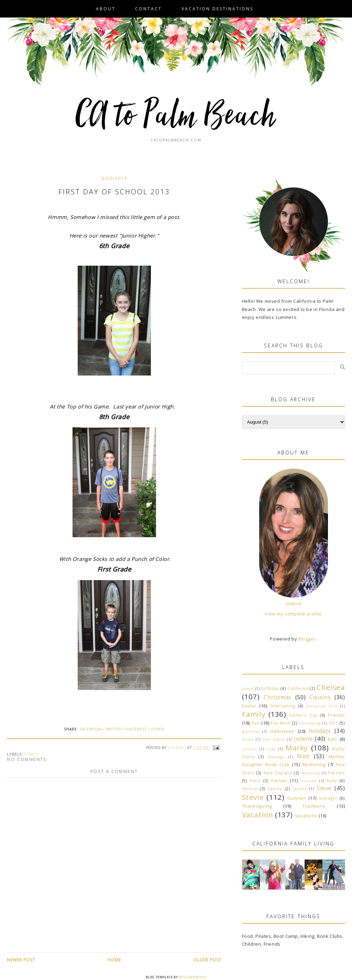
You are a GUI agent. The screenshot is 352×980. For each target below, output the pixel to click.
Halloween (282, 731)
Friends (336, 715)
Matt (303, 756)
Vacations (306, 816)
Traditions (314, 806)
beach (248, 689)
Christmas (277, 697)
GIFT (333, 723)
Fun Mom (281, 723)
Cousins (320, 697)
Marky (297, 748)
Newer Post (21, 960)
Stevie (253, 797)
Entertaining (283, 706)
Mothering (314, 764)
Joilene (293, 603)
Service (250, 788)
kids (333, 739)
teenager (328, 798)
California (298, 688)
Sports (275, 788)
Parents (337, 773)
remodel (309, 781)
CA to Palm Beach (176, 117)
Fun (256, 723)
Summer (297, 798)
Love (271, 749)
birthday (270, 688)
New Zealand (278, 773)
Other (157, 729)
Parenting (311, 773)
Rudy (332, 781)
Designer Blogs (192, 977)
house (248, 739)
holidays (320, 731)
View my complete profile (293, 614)
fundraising (310, 723)
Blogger (307, 639)
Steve (324, 788)
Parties (279, 781)
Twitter (113, 729)
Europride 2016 (322, 706)
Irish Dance (274, 739)
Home (114, 960)
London (250, 749)
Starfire (300, 789)
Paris (255, 781)
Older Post (207, 960)
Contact (148, 9)
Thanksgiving (257, 806)
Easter (249, 706)
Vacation (258, 815)
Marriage (276, 757)
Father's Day (304, 715)
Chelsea (331, 687)
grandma (251, 731)
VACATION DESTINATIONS (217, 9)
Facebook (90, 729)
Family (32, 754)
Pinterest (136, 729)
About (106, 9)
